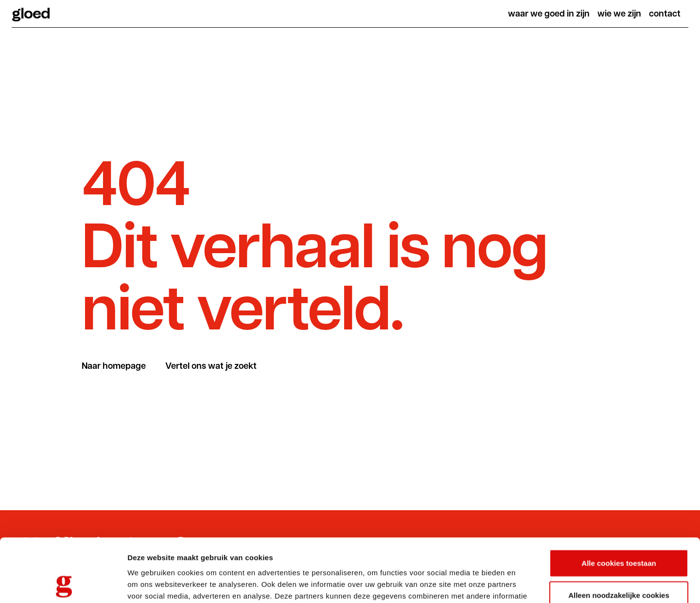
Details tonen (525, 584)
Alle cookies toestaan (619, 500)
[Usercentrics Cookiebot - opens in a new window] (63, 584)
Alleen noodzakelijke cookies (619, 532)
